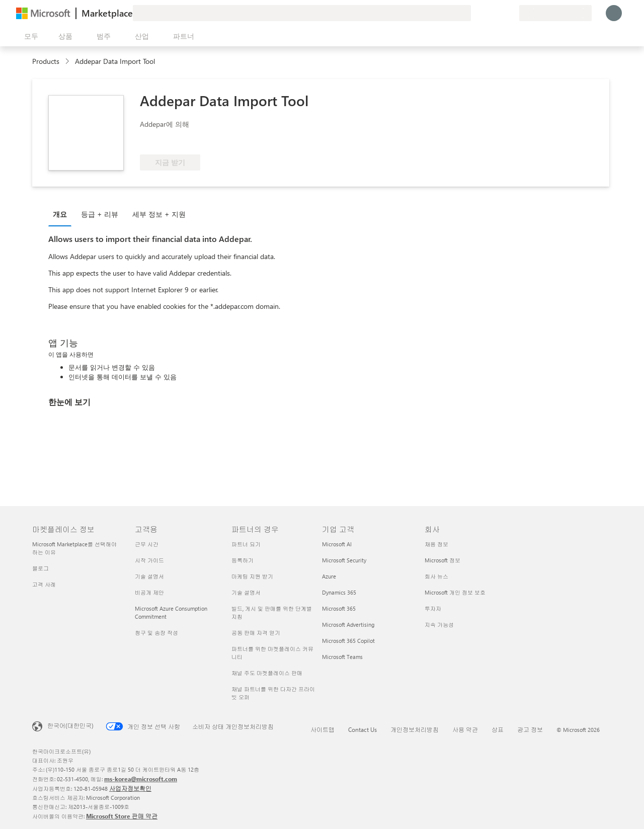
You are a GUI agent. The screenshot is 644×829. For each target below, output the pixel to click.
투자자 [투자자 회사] (433, 608)
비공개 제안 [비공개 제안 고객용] (149, 592)
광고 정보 (530, 729)
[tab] (62, 214)
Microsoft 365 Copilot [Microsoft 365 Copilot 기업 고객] (348, 641)
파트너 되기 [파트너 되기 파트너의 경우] (246, 544)
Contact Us (363, 729)
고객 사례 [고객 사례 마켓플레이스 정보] (44, 584)
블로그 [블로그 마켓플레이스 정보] (41, 568)
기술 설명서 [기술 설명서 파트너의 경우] (246, 592)
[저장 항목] (499, 13)
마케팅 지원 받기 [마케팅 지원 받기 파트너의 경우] (252, 576)
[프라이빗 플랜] (511, 13)
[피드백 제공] (475, 13)
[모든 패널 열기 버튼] (29, 36)
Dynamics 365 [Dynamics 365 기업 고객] (339, 592)
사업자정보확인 (130, 788)
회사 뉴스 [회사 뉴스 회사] (436, 576)
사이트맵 (323, 729)
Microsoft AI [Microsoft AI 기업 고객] (337, 544)
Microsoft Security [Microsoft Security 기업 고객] (344, 560)
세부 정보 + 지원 (159, 214)
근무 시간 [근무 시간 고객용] (147, 544)
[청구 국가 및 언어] (555, 13)
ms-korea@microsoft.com (141, 779)
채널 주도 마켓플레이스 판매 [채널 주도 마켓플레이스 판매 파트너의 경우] (267, 673)
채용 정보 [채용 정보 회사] (436, 544)
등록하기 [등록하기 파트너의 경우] (243, 560)
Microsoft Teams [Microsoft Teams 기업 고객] (342, 657)
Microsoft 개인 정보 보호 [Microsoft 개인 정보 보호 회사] (455, 592)
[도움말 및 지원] (487, 13)
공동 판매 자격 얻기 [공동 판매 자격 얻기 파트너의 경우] (256, 633)
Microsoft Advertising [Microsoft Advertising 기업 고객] (348, 625)
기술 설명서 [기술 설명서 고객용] (149, 576)
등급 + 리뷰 (100, 214)
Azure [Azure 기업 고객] (329, 576)
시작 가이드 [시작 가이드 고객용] (149, 560)
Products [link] (46, 61)
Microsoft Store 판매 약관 (122, 816)
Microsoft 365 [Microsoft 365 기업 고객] (339, 608)
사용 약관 (465, 729)
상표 (498, 729)
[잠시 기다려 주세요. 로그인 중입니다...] (614, 13)
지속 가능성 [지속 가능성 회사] (439, 625)
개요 (60, 214)
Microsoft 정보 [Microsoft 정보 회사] (442, 560)
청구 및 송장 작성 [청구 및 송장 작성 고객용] (156, 633)
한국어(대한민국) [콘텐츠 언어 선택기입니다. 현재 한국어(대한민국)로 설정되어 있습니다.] (70, 725)
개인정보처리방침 (415, 729)
